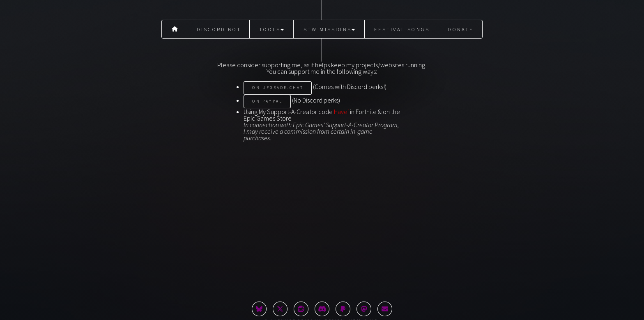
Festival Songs (402, 29)
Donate (461, 29)
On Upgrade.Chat (278, 88)
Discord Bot (219, 29)
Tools (272, 29)
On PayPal (267, 101)
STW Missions (330, 29)
